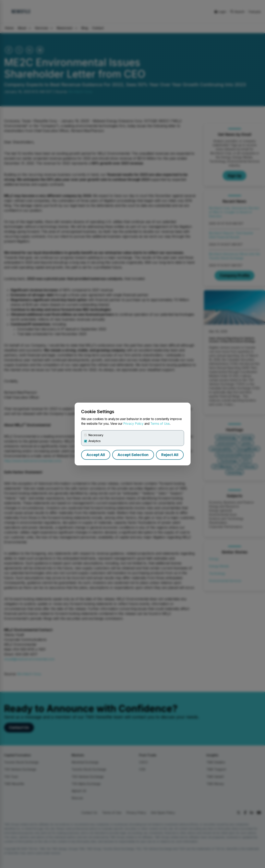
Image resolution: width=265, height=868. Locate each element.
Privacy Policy (133, 424)
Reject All (170, 455)
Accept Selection (133, 455)
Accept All (96, 455)
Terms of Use (160, 424)
